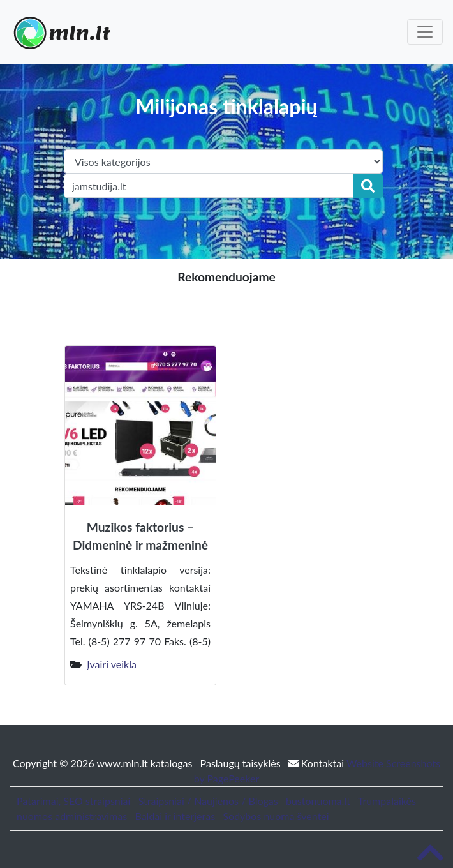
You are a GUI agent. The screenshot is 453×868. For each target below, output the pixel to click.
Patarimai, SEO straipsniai (73, 801)
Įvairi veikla (112, 664)
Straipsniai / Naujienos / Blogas (208, 801)
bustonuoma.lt (318, 801)
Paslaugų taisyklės (242, 763)
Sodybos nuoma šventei (276, 816)
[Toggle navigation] (425, 32)
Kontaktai (317, 763)
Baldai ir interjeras (175, 816)
